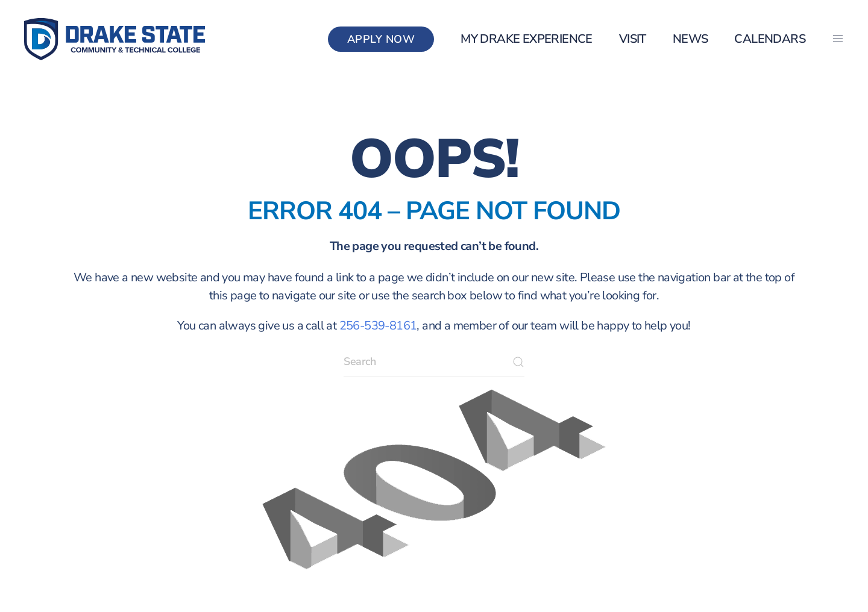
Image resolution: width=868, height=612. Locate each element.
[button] (838, 39)
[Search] (434, 362)
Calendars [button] (770, 39)
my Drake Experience (527, 39)
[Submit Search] (518, 362)
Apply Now (381, 39)
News (690, 39)
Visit (633, 39)
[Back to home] (115, 39)
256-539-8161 (378, 326)
